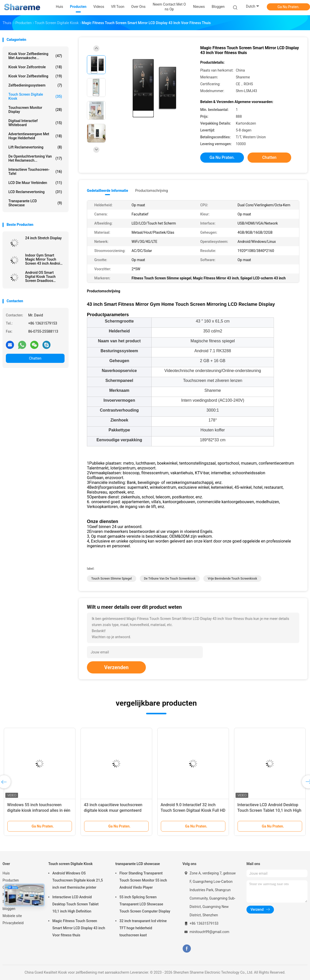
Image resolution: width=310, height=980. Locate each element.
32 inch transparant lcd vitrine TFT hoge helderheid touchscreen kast (143, 928)
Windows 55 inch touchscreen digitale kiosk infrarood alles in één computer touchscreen (39, 810)
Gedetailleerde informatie (107, 191)
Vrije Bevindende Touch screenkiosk (232, 579)
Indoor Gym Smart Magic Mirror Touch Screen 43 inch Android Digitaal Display (44, 259)
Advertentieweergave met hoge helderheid (35, 136)
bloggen (9, 909)
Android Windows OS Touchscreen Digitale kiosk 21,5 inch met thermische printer (78, 880)
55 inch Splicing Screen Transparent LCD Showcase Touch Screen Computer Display (145, 904)
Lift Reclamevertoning (35, 147)
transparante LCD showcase (35, 203)
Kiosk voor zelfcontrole (35, 67)
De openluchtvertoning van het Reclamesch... (35, 158)
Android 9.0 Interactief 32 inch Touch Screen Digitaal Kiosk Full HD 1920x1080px (193, 810)
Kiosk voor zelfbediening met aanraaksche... (35, 56)
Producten (11, 880)
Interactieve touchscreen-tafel (35, 172)
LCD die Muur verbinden (35, 183)
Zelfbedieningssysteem (35, 85)
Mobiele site (12, 916)
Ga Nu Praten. (288, 7)
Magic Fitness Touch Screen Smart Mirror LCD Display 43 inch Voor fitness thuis (79, 928)
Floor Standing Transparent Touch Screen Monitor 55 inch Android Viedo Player (143, 880)
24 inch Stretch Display (43, 238)
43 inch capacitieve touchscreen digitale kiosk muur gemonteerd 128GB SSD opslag (113, 810)
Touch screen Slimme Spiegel (112, 579)
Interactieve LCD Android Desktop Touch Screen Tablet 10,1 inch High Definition (269, 810)
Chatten (35, 358)
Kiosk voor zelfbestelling (35, 76)
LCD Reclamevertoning (35, 192)
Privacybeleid (13, 923)
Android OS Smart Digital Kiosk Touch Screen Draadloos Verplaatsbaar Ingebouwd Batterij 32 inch (43, 277)
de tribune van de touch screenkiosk (170, 579)
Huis (6, 873)
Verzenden (116, 667)
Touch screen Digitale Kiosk (35, 96)
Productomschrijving (152, 191)
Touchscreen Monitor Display (35, 110)
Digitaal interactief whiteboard (35, 123)
